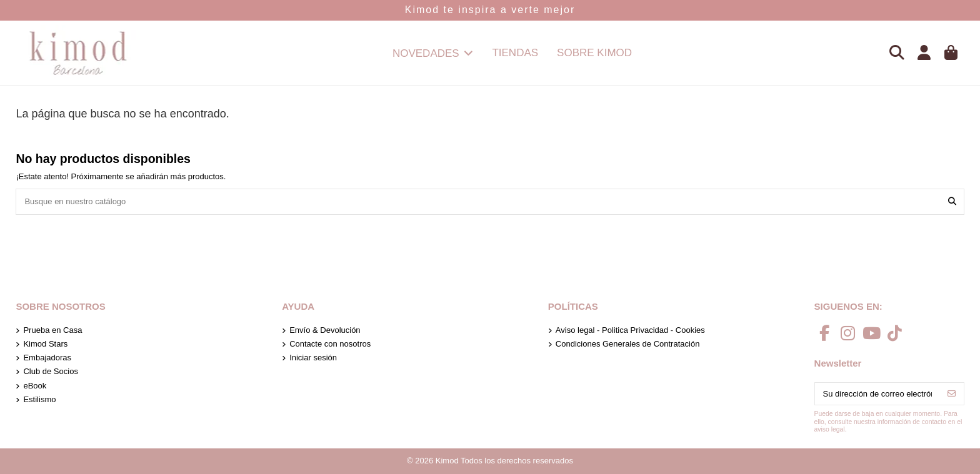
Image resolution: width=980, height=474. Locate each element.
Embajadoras (47, 358)
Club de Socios (50, 371)
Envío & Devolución (325, 330)
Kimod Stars (45, 344)
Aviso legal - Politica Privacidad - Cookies (630, 330)
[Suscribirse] (952, 394)
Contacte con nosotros (330, 344)
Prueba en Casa (52, 330)
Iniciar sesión (313, 358)
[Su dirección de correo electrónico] (877, 394)
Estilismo (39, 399)
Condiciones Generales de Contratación (628, 344)
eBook (35, 386)
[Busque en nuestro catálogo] (952, 202)
